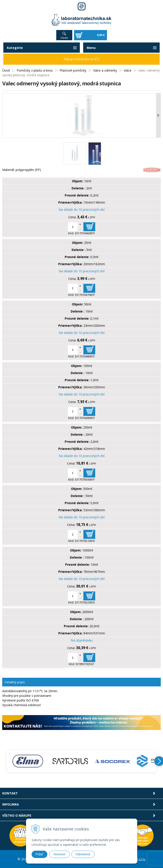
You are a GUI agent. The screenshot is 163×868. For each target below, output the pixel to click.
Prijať (39, 854)
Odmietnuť (83, 854)
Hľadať (64, 38)
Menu (91, 48)
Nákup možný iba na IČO (81, 59)
